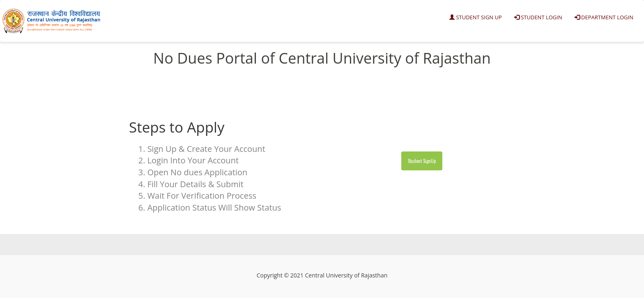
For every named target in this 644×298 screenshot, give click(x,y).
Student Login (538, 17)
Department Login (604, 17)
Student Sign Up (476, 17)
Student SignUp (422, 161)
